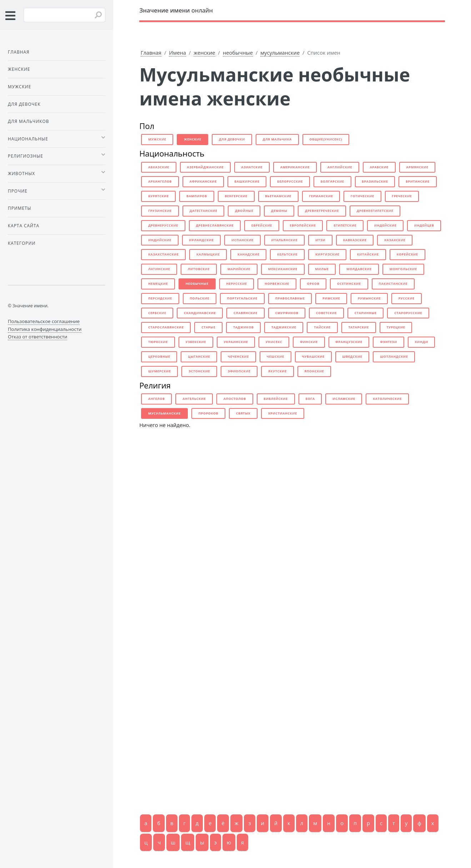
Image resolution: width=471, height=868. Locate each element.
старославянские (166, 327)
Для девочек (24, 104)
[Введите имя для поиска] (64, 15)
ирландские (201, 240)
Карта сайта (24, 225)
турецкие (396, 327)
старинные (366, 313)
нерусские (236, 284)
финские (309, 342)
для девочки (232, 139)
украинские (236, 342)
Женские (19, 69)
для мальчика (277, 139)
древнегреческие (322, 211)
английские (340, 167)
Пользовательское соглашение (44, 321)
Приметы (20, 208)
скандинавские (200, 313)
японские (314, 371)
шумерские (160, 371)
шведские (352, 357)
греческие (402, 196)
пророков (209, 413)
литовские (199, 269)
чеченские (238, 357)
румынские (369, 298)
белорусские (290, 182)
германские (321, 196)
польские (199, 298)
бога (310, 399)
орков (313, 284)
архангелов (160, 182)
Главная (151, 53)
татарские (359, 327)
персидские (160, 298)
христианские (283, 413)
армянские (417, 167)
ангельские (194, 399)
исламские (344, 399)
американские (295, 167)
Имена (177, 53)
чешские (275, 357)
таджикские (284, 327)
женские (204, 53)
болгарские (332, 182)
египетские (345, 225)
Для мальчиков (28, 121)
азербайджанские (205, 167)
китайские (368, 254)
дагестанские (204, 211)
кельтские (287, 254)
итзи (320, 240)
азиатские (252, 167)
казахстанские (163, 254)
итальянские (284, 240)
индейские (385, 225)
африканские (203, 182)
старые (208, 327)
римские (331, 298)
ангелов (157, 399)
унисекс (274, 342)
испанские (242, 240)
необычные (238, 53)
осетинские (349, 284)
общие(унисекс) (326, 139)
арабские (379, 167)
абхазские (159, 167)
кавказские (355, 240)
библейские (275, 399)
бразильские (375, 182)
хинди (421, 342)
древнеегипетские (375, 211)
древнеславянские (215, 225)
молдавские (359, 269)
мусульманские (280, 53)
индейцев (424, 225)
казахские (395, 240)
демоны (279, 211)
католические (387, 399)
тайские (322, 327)
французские (349, 342)
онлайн (176, 10)
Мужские (19, 86)
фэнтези (389, 342)
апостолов (235, 399)
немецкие (158, 284)
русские (407, 298)
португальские (242, 298)
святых (243, 413)
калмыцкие (208, 254)
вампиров (197, 196)
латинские (159, 269)
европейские (303, 225)
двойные (244, 211)
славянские (245, 313)
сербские (157, 313)
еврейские (262, 225)
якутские (277, 371)
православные (290, 298)
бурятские (159, 196)
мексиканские (282, 269)
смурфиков (287, 313)
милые (322, 269)
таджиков (244, 327)
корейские (407, 254)
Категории (22, 243)
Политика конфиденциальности (45, 329)
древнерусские (163, 225)
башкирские (247, 182)
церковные (159, 357)
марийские (239, 269)
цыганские (199, 357)
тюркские (158, 342)
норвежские (277, 284)
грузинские (160, 211)
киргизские (327, 254)
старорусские (408, 313)
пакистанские (393, 284)
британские (418, 182)
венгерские (236, 196)
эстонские (199, 371)
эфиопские (239, 371)
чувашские (313, 357)
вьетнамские (278, 196)
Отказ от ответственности (37, 337)
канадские (248, 254)
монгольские (403, 269)
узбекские (196, 342)
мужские (157, 139)
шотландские (394, 357)
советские (326, 313)
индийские (160, 240)
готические (362, 196)
